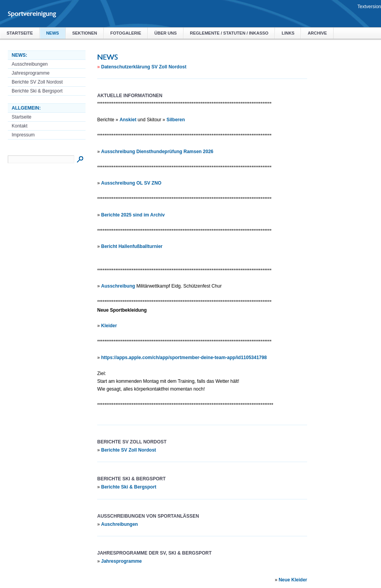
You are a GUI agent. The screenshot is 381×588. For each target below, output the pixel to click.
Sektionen (85, 33)
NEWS (53, 33)
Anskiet (128, 120)
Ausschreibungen (30, 64)
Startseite (20, 33)
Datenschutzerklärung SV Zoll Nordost (144, 67)
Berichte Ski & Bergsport (37, 91)
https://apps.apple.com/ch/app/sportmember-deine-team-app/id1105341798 (184, 358)
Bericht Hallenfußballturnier (132, 246)
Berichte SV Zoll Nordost (37, 82)
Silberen (176, 120)
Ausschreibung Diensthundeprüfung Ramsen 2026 (157, 152)
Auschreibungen (120, 524)
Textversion (369, 7)
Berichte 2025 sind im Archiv (133, 215)
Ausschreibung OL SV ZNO (131, 183)
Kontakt (20, 126)
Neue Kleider (293, 580)
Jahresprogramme (31, 73)
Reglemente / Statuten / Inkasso (229, 33)
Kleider (109, 326)
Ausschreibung (118, 286)
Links (288, 33)
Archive (317, 33)
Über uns (165, 33)
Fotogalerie (126, 33)
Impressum (23, 135)
